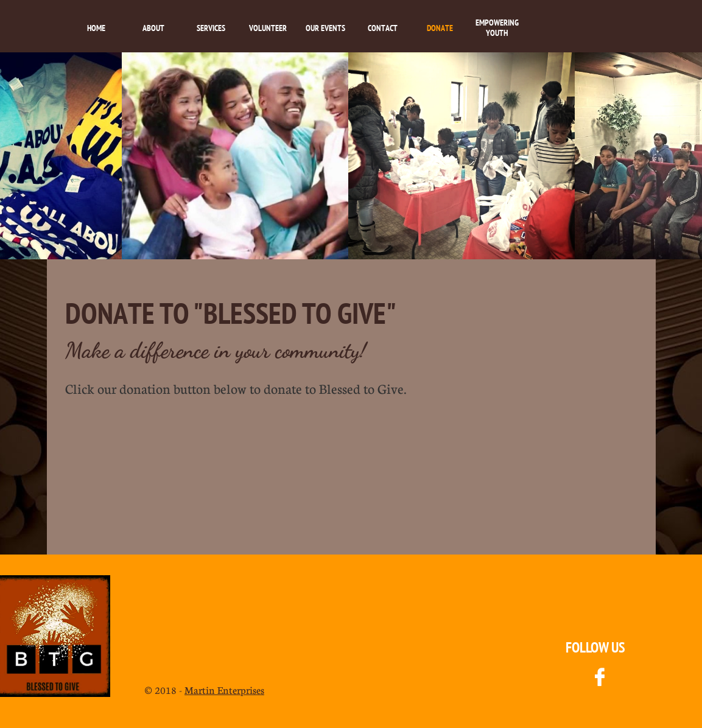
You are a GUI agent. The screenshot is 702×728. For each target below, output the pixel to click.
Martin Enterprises (224, 690)
